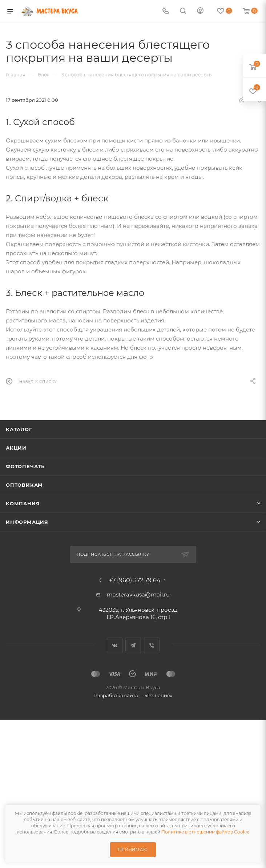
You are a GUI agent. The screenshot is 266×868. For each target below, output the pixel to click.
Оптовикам (24, 485)
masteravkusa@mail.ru (138, 594)
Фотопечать (25, 466)
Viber (152, 645)
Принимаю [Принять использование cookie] (133, 849)
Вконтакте (115, 645)
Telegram (133, 645)
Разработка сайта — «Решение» (133, 695)
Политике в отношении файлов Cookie (205, 832)
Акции (16, 448)
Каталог (19, 429)
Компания (23, 503)
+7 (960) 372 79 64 (135, 580)
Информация (27, 522)
